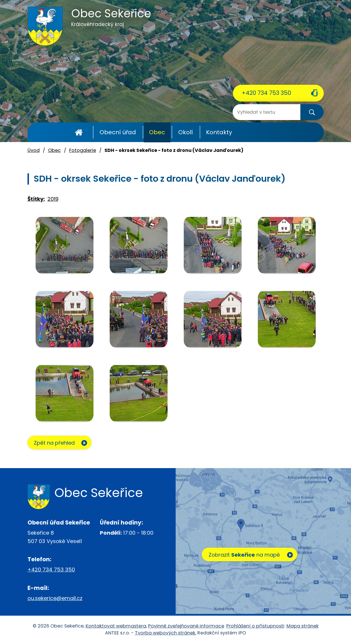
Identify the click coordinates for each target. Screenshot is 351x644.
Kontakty (219, 132)
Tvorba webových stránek (165, 633)
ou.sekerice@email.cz (55, 598)
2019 (53, 199)
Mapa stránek (303, 626)
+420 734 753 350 (266, 93)
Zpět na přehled (56, 443)
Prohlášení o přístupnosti (255, 626)
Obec (157, 132)
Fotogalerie (83, 150)
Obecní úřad (118, 132)
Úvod (79, 132)
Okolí (186, 132)
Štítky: (36, 199)
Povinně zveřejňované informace (186, 626)
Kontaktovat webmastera (116, 626)
